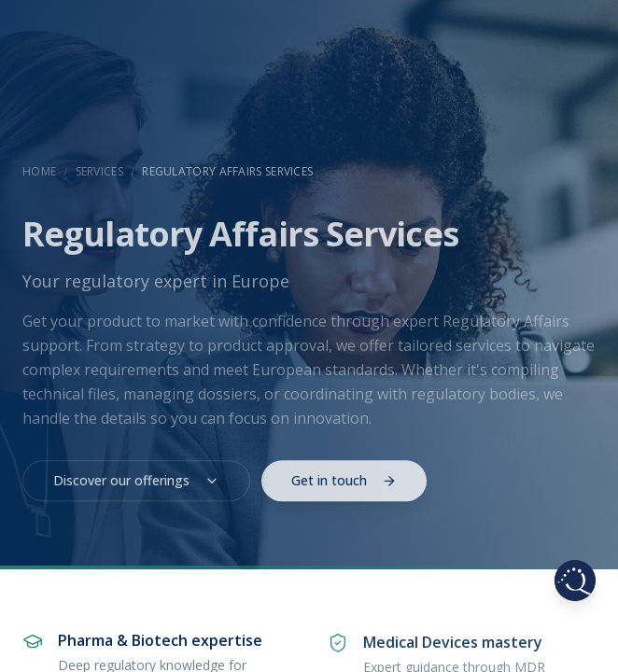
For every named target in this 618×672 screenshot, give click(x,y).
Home (39, 171)
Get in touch (344, 486)
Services (99, 171)
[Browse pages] (575, 581)
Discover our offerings (136, 486)
